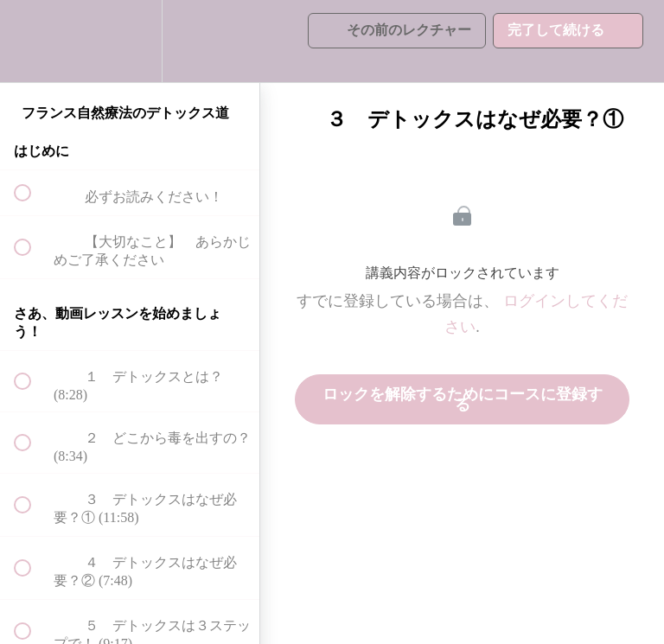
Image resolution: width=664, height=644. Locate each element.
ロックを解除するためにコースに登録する (463, 399)
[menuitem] (130, 41)
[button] (32, 41)
